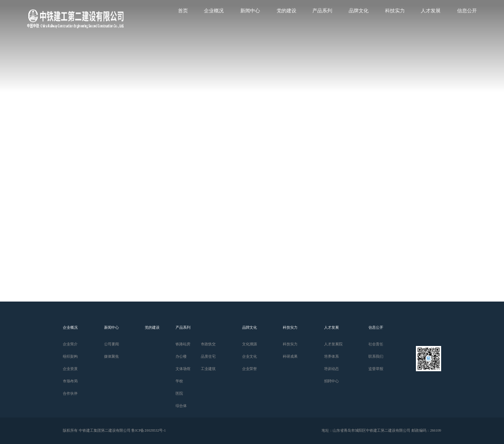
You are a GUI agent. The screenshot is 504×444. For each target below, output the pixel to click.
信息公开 (467, 11)
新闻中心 (250, 11)
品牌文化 (359, 11)
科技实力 (395, 11)
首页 (183, 11)
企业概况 (214, 11)
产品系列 (322, 11)
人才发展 (431, 11)
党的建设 (287, 11)
